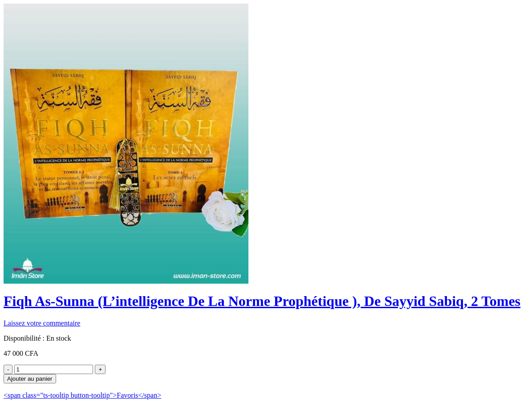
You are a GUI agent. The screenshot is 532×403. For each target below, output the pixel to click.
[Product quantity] (54, 369)
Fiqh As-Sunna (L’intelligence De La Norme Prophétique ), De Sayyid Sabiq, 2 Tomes (262, 301)
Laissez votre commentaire (42, 323)
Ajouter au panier (30, 379)
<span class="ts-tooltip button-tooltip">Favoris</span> (82, 395)
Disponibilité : (24, 338)
